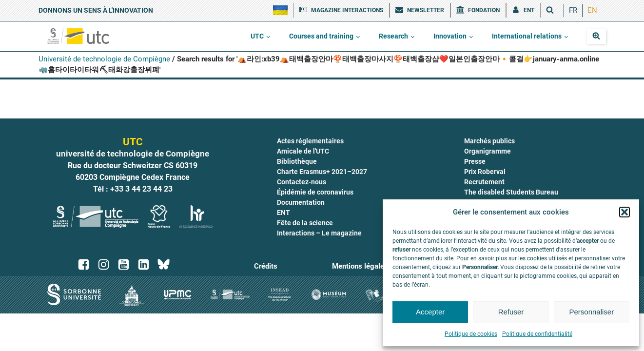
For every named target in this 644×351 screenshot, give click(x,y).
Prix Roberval (485, 172)
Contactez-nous (302, 182)
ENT (283, 213)
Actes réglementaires (310, 141)
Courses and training (321, 36)
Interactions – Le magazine (319, 233)
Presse (475, 161)
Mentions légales (360, 266)
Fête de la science (305, 223)
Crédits (266, 266)
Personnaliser (591, 312)
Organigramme (488, 151)
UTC (257, 36)
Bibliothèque (297, 161)
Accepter (430, 312)
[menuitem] (573, 10)
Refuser (511, 312)
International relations (527, 36)
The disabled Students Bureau (511, 192)
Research (393, 36)
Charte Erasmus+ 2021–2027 (322, 172)
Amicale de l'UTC (303, 151)
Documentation (301, 202)
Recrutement (484, 182)
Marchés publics (489, 141)
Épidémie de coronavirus (315, 192)
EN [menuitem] (592, 10)
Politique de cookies (471, 334)
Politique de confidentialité (537, 334)
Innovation (450, 36)
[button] (624, 212)
